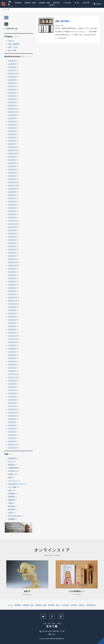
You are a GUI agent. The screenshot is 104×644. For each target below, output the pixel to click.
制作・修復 (12, 50)
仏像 (10, 490)
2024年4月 (12, 134)
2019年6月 (12, 317)
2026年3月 (12, 64)
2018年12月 (13, 336)
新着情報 (18, 3)
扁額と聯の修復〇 (63, 21)
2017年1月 (12, 406)
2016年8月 (12, 422)
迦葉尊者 (11, 500)
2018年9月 (12, 345)
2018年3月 (12, 365)
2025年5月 (12, 93)
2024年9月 (12, 118)
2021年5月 (12, 243)
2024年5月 (12, 131)
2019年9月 (12, 307)
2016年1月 (12, 441)
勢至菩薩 (11, 509)
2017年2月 (12, 403)
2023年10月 (13, 153)
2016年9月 (12, 419)
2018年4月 (12, 361)
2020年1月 (12, 294)
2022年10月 (13, 189)
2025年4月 (12, 96)
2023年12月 (13, 147)
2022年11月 (13, 185)
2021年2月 (12, 253)
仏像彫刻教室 (13, 468)
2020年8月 (12, 272)
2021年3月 (12, 249)
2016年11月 (13, 413)
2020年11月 (13, 262)
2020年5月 (12, 281)
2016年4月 (12, 432)
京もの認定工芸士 (15, 516)
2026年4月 (12, 61)
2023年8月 (12, 160)
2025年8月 (12, 83)
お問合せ (52, 5)
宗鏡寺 (11, 503)
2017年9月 (12, 384)
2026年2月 (12, 67)
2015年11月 (13, 444)
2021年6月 (12, 240)
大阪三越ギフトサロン (16, 484)
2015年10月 (13, 448)
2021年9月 (12, 230)
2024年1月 (12, 144)
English (98, 4)
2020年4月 (12, 285)
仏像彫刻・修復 (30, 3)
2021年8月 (12, 233)
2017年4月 (12, 400)
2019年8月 (12, 310)
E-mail (52, 634)
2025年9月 (12, 80)
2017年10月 (13, 381)
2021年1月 (12, 256)
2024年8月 (12, 121)
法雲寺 (11, 513)
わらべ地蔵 (12, 487)
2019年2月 (12, 329)
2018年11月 (13, 339)
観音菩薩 (11, 506)
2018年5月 (12, 358)
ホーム (4, 9)
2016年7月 (12, 425)
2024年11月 (13, 112)
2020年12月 (13, 259)
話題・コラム (13, 47)
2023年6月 (12, 166)
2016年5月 (12, 429)
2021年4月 (12, 246)
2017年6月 (12, 393)
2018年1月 (12, 371)
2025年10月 (13, 77)
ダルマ (11, 461)
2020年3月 (12, 288)
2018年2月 (12, 368)
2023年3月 (12, 173)
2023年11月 (13, 150)
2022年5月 (12, 205)
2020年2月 (12, 291)
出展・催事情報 (14, 44)
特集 (77, 3)
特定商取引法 (91, 605)
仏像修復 (11, 493)
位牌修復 (11, 519)
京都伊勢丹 (12, 458)
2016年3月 (12, 435)
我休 (9, 4)
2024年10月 (13, 115)
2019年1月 (12, 333)
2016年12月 (13, 409)
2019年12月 (13, 297)
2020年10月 (13, 265)
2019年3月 (12, 326)
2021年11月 (13, 224)
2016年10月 (13, 416)
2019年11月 (13, 301)
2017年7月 (12, 390)
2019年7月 (12, 313)
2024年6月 (12, 128)
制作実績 (56, 3)
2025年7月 (12, 86)
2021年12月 (13, 221)
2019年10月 (13, 304)
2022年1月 (12, 217)
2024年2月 (12, 141)
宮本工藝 (86, 3)
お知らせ (11, 41)
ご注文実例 (67, 3)
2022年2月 (12, 214)
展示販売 (11, 465)
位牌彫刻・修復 (44, 3)
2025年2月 (12, 102)
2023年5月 (12, 169)
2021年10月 (13, 227)
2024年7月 (12, 125)
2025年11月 (13, 73)
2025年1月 (12, 105)
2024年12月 (13, 109)
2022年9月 (12, 192)
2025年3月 (12, 99)
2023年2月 (12, 176)
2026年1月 (12, 70)
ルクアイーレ (13, 481)
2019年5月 (12, 320)
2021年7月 (12, 237)
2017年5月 (12, 397)
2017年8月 (12, 387)
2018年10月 (13, 342)
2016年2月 (12, 438)
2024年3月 (12, 137)
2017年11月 (13, 377)
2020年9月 (12, 269)
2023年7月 (12, 163)
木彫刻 (11, 474)
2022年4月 (12, 208)
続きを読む (62, 38)
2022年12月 (13, 182)
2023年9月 (12, 157)
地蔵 (10, 477)
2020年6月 (12, 278)
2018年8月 (12, 349)
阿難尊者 (11, 497)
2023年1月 (12, 179)
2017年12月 (13, 374)
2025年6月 (12, 89)
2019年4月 (12, 323)
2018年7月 (12, 352)
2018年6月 (12, 355)
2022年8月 (12, 195)
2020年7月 (12, 275)
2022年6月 (12, 201)
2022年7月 (12, 198)
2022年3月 (12, 211)
